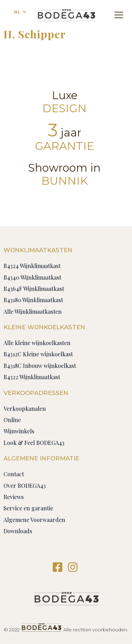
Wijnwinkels (19, 431)
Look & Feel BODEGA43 (34, 443)
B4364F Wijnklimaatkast (34, 289)
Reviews (14, 497)
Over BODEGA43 (25, 486)
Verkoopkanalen (25, 409)
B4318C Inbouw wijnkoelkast (40, 366)
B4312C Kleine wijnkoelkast (38, 354)
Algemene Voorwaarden (34, 520)
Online (12, 420)
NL (17, 12)
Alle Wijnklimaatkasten (33, 311)
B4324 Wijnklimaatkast (32, 266)
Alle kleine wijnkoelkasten (37, 343)
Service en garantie (28, 508)
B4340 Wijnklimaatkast (32, 277)
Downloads (18, 531)
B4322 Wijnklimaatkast (32, 377)
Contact (14, 474)
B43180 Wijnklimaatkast (33, 300)
